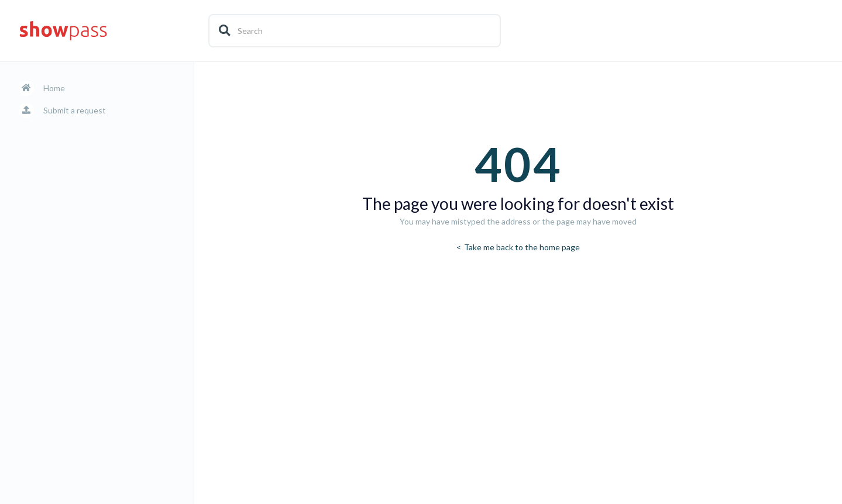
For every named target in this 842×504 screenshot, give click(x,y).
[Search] (355, 31)
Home (54, 88)
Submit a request (75, 110)
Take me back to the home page (521, 247)
